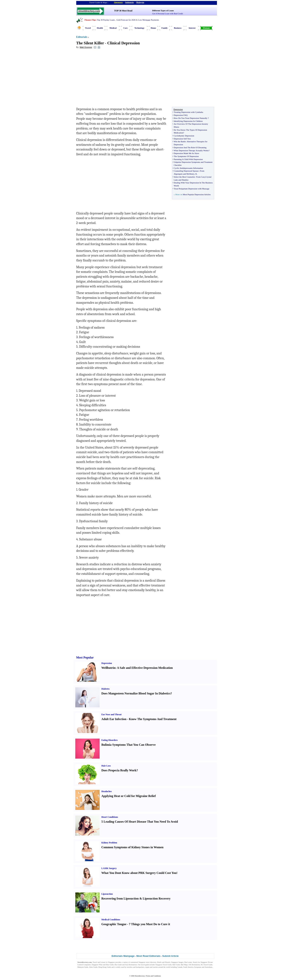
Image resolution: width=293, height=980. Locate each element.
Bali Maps (184, 965)
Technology (139, 28)
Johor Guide (93, 967)
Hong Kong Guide (105, 967)
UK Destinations (194, 965)
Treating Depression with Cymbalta (188, 112)
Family (165, 28)
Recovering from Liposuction (120, 899)
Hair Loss (106, 766)
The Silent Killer (90, 43)
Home (153, 28)
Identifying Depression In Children (188, 121)
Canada (180, 967)
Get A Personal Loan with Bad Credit (167, 13)
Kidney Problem (109, 843)
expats (147, 967)
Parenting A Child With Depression (188, 159)
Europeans (198, 967)
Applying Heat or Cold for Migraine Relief (129, 796)
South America (188, 967)
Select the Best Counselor (184, 177)
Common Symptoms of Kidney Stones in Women (132, 847)
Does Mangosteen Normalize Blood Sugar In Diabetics (136, 693)
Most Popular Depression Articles (197, 194)
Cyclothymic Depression (184, 136)
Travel (88, 28)
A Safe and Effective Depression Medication (145, 668)
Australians (208, 967)
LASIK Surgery (109, 868)
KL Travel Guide (207, 965)
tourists (155, 967)
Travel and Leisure (99, 962)
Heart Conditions (110, 817)
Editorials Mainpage (123, 956)
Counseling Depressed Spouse (186, 171)
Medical (113, 28)
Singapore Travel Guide (164, 965)
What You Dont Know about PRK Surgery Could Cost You (139, 873)
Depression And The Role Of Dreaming (190, 147)
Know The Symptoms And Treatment (153, 719)
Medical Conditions (111, 920)
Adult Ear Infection (114, 719)
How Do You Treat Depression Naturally (191, 118)
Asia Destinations (131, 965)
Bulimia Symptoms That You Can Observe (129, 745)
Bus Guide (118, 965)
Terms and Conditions (153, 976)
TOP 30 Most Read (123, 11)
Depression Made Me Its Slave (186, 153)
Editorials (82, 37)
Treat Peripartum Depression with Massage (192, 189)
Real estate (188, 962)
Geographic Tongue (114, 924)
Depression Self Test (182, 139)
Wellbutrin (108, 668)
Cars (125, 28)
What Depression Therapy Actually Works (191, 150)
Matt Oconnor (86, 47)
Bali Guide (176, 965)
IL (196, 174)
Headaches (107, 791)
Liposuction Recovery (157, 899)
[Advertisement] (107, 79)
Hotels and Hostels (164, 962)
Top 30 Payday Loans (106, 20)
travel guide (145, 965)
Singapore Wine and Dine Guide (103, 965)
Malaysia (140, 2)
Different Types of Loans (163, 10)
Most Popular (85, 657)
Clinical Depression (124, 43)
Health (100, 28)
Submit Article (170, 956)
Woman (206, 28)
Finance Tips (90, 20)
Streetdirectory (140, 976)
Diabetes (106, 689)
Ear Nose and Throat (112, 714)
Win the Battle (180, 141)
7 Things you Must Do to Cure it (149, 924)
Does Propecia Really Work (119, 770)
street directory (151, 962)
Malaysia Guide (83, 967)
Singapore (118, 2)
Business (178, 28)
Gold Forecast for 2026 (126, 20)
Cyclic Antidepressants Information (188, 168)
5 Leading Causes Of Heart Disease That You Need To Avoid (140, 822)
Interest (192, 28)
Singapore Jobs (83, 970)
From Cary (200, 177)
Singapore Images (177, 962)
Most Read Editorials (148, 956)
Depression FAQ (181, 115)
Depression (107, 663)
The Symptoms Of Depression (186, 156)
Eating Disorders (110, 740)
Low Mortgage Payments (148, 20)
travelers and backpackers (135, 967)
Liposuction (107, 894)
